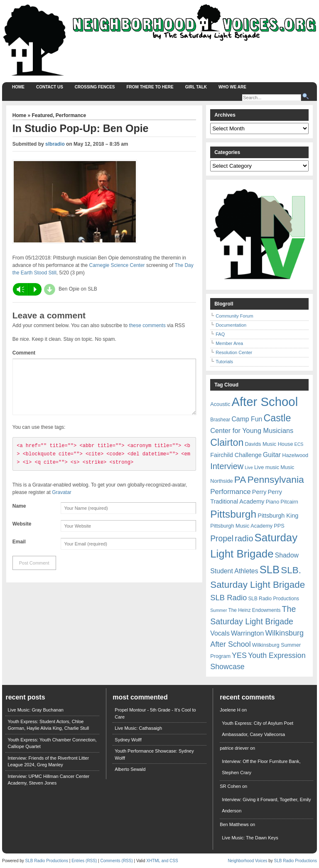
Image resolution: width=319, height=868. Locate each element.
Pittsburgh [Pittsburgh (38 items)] (233, 514)
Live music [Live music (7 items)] (267, 467)
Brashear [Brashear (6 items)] (220, 420)
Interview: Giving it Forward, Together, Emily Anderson (266, 805)
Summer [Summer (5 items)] (218, 610)
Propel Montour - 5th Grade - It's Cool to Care (155, 713)
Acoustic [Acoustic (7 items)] (220, 404)
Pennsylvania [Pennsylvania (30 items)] (276, 479)
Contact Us (50, 87)
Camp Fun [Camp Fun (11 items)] (247, 419)
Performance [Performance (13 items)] (231, 492)
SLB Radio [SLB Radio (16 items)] (228, 598)
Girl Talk (196, 87)
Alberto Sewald (130, 769)
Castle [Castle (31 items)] (277, 418)
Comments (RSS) (116, 861)
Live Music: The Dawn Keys (250, 838)
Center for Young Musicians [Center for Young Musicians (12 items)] (252, 430)
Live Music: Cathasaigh (138, 728)
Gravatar (62, 502)
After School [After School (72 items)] (265, 402)
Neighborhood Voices (247, 861)
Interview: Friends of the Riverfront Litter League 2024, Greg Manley (48, 762)
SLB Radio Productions (47, 861)
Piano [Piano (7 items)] (273, 502)
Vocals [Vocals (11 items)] (220, 633)
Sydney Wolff (128, 740)
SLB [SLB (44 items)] (270, 570)
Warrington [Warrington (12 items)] (247, 633)
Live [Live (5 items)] (249, 467)
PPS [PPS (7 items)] (279, 526)
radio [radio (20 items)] (244, 538)
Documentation (231, 325)
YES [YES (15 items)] (239, 655)
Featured (42, 115)
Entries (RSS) (84, 861)
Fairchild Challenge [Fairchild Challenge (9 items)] (236, 455)
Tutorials (224, 362)
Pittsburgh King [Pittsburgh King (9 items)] (278, 516)
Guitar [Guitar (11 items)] (272, 455)
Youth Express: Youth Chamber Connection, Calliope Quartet (52, 743)
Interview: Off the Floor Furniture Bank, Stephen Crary (261, 767)
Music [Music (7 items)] (287, 467)
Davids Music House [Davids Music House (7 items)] (269, 444)
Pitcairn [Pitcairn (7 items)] (289, 502)
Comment (24, 353)
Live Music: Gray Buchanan (36, 710)
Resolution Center (234, 352)
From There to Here (150, 87)
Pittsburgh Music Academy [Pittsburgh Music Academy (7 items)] (241, 526)
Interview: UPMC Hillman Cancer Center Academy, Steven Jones (48, 780)
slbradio (55, 144)
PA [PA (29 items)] (240, 479)
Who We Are (232, 87)
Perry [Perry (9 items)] (259, 492)
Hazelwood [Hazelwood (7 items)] (295, 455)
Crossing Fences (95, 87)
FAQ (220, 334)
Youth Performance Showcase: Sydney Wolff (154, 754)
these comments (147, 325)
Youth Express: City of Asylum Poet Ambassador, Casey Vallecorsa (258, 729)
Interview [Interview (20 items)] (227, 466)
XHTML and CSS (162, 861)
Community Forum (234, 316)
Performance (71, 115)
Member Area (229, 343)
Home (18, 87)
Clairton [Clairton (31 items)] (227, 443)
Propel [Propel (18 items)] (222, 539)
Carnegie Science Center (117, 265)
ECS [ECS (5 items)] (299, 444)
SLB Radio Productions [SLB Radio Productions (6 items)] (274, 599)
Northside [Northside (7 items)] (222, 481)
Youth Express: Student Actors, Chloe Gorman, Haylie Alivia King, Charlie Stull (48, 725)
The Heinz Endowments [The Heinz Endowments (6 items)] (255, 610)
